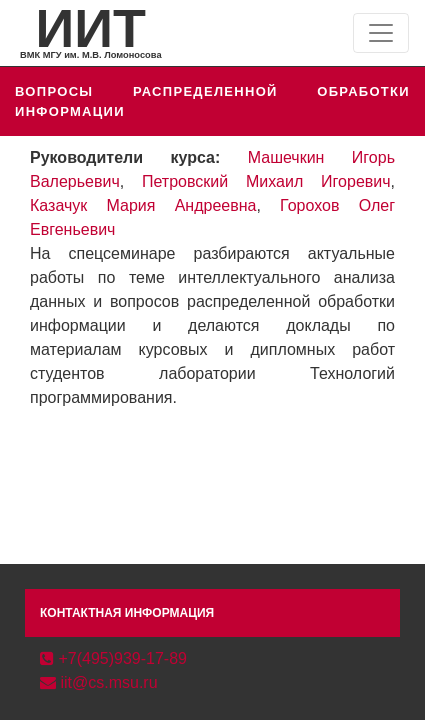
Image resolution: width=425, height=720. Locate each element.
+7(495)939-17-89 (113, 658)
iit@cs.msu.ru (99, 682)
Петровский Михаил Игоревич (266, 181)
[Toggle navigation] (381, 33)
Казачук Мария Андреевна (143, 205)
